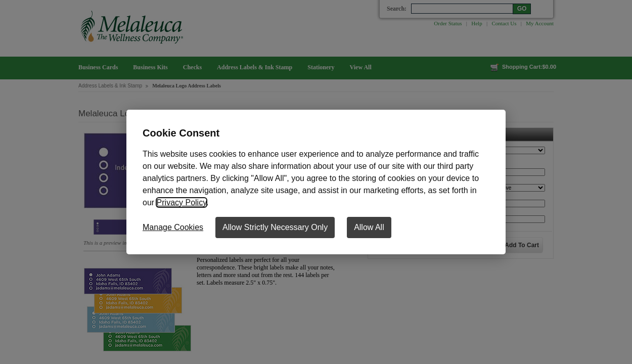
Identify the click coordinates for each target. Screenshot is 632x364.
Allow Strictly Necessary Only (275, 227)
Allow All (369, 227)
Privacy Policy (182, 202)
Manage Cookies (173, 227)
